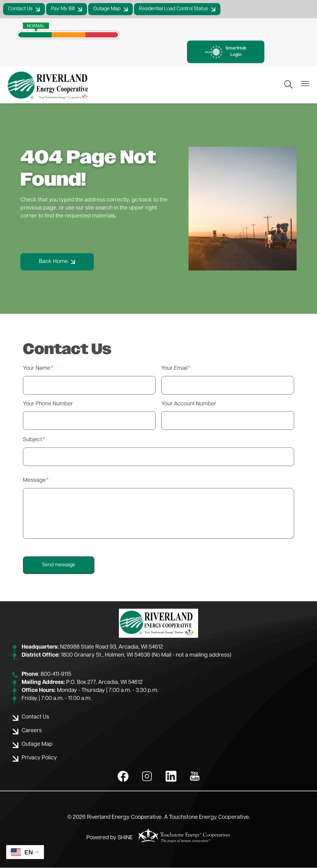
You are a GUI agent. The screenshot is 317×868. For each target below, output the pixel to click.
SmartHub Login (226, 52)
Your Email (174, 369)
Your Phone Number (48, 404)
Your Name (37, 369)
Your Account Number (189, 404)
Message (34, 480)
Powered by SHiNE (110, 838)
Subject (33, 440)
